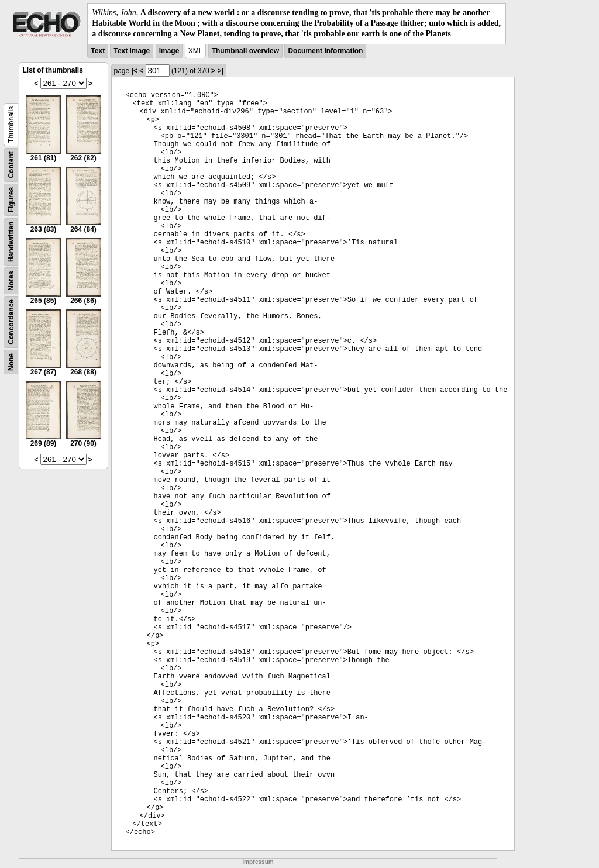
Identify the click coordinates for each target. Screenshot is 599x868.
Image (169, 51)
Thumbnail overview (245, 51)
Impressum (258, 862)
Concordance (11, 322)
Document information (325, 51)
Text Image (132, 51)
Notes (11, 280)
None (11, 362)
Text (98, 51)
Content (11, 165)
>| (220, 71)
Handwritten (11, 241)
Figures (11, 199)
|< (135, 71)
